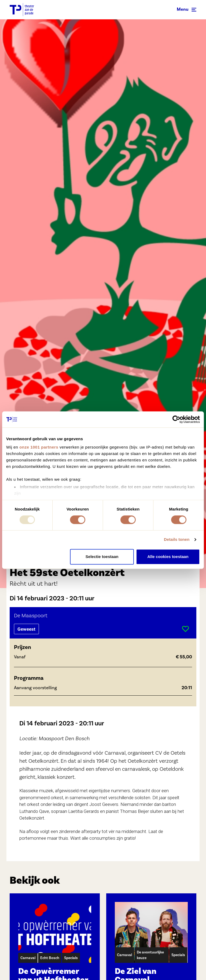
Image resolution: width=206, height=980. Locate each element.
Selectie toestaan (102, 557)
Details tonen (177, 540)
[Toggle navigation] (187, 10)
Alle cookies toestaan (168, 557)
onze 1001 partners (39, 447)
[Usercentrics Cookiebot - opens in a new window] (176, 419)
